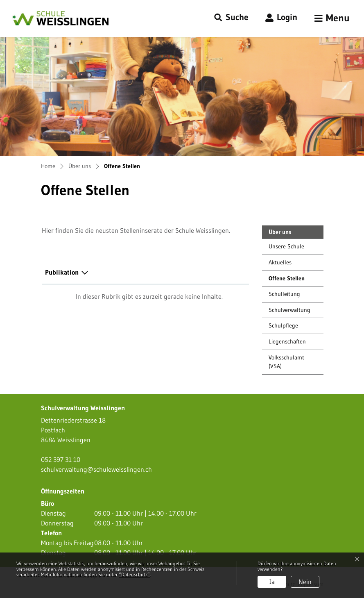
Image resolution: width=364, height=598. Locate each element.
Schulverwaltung (289, 310)
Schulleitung (284, 294)
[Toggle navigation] (332, 18)
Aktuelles (280, 262)
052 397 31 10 (61, 459)
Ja (272, 582)
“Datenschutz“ (134, 574)
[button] (231, 18)
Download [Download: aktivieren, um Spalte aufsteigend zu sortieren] (208, 272)
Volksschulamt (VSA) (286, 362)
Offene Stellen (287, 281)
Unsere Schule (286, 246)
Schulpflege (283, 325)
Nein (305, 582)
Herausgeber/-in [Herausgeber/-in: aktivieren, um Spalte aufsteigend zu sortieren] (134, 272)
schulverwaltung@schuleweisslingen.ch (96, 469)
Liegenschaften (287, 341)
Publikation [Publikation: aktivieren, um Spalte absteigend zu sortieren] (62, 272)
